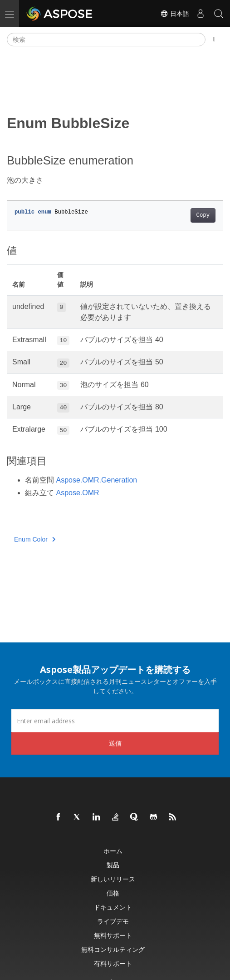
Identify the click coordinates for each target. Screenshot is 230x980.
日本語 (175, 14)
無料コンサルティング (113, 949)
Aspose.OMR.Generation (96, 480)
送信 (115, 743)
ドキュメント (113, 907)
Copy (203, 215)
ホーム (113, 851)
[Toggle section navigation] (214, 40)
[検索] (106, 40)
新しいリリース (113, 879)
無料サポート (113, 935)
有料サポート (113, 963)
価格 (113, 893)
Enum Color (35, 539)
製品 (113, 865)
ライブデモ (113, 921)
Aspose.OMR (77, 493)
